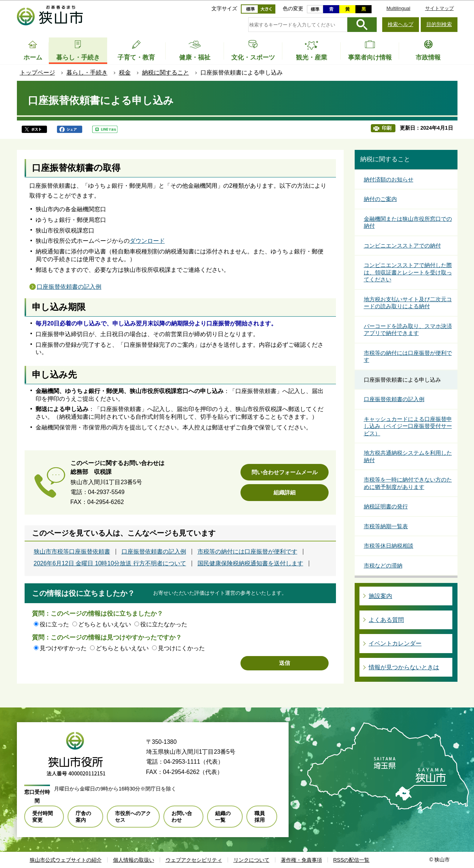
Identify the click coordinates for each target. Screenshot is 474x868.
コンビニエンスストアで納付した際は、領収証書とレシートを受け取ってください (408, 272)
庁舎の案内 (83, 817)
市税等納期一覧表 (386, 526)
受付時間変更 (43, 817)
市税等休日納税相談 (389, 546)
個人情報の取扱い (134, 860)
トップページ (37, 73)
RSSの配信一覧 (352, 860)
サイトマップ (439, 8)
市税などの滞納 (383, 566)
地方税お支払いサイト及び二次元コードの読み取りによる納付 (408, 303)
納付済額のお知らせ (389, 179)
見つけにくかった (181, 648)
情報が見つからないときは (404, 667)
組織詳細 (285, 492)
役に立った (54, 624)
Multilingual (398, 8)
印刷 (387, 128)
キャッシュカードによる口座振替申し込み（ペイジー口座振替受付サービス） (408, 426)
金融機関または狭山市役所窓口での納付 (408, 222)
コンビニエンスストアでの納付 (402, 246)
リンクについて (252, 860)
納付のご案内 (380, 199)
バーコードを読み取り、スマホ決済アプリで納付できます (408, 330)
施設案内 (380, 596)
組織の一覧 (223, 817)
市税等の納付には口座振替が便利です (247, 552)
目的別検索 (439, 24)
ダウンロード (147, 241)
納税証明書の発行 (386, 506)
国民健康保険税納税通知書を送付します (250, 563)
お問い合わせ (182, 817)
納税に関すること (166, 73)
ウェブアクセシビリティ (194, 860)
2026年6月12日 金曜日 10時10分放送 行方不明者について (110, 563)
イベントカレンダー (395, 643)
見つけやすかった (63, 648)
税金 (125, 73)
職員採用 (260, 817)
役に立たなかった (164, 624)
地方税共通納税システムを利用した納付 (408, 456)
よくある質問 (386, 620)
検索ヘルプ (401, 24)
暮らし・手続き (87, 73)
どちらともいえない (105, 624)
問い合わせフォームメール (285, 472)
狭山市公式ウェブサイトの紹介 (66, 860)
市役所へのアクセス (133, 817)
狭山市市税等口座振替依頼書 (72, 552)
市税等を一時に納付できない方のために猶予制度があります (408, 483)
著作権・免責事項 (301, 860)
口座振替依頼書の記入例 (69, 287)
